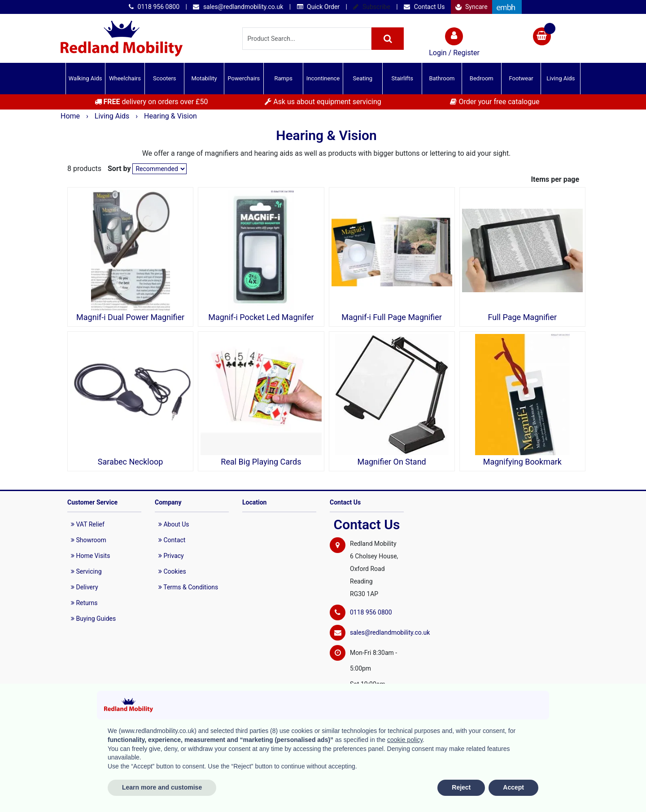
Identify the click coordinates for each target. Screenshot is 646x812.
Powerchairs (244, 78)
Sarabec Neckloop (131, 462)
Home (71, 116)
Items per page (555, 179)
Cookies (172, 571)
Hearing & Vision (170, 116)
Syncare (471, 7)
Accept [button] (513, 787)
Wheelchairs (125, 78)
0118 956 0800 (154, 7)
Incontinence (323, 78)
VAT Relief (88, 524)
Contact (172, 540)
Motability (204, 78)
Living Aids (561, 78)
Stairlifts (402, 78)
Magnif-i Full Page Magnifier (392, 317)
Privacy (171, 556)
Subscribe (371, 7)
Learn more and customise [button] (162, 787)
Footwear (521, 78)
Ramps (283, 78)
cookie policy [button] (405, 740)
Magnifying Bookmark (522, 462)
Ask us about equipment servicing (323, 102)
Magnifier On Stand (391, 462)
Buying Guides (93, 619)
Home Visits (90, 556)
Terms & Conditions (188, 587)
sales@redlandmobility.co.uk (238, 7)
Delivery (85, 587)
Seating (363, 78)
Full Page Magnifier (523, 317)
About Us (174, 524)
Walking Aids (85, 78)
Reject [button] (461, 787)
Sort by (119, 169)
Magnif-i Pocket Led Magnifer (261, 317)
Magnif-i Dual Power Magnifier (130, 317)
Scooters (165, 78)
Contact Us (424, 7)
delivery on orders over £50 (151, 102)
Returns (84, 603)
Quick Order (318, 7)
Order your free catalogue (495, 102)
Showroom (89, 540)
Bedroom (482, 78)
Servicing (86, 571)
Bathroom (442, 78)
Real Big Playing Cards (261, 462)
